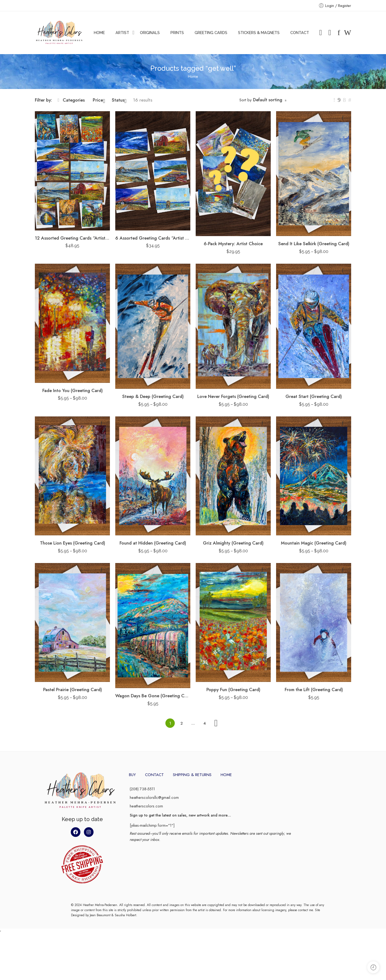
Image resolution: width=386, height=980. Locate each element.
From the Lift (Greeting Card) (314, 690)
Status (119, 100)
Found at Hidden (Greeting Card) (153, 543)
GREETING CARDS (211, 33)
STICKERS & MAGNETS (259, 33)
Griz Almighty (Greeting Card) (233, 543)
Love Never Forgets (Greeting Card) (233, 396)
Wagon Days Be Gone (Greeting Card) (153, 696)
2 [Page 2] (182, 723)
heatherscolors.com (146, 806)
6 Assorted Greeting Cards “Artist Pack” (153, 238)
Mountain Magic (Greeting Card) (314, 543)
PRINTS (177, 33)
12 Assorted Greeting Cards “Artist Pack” (72, 238)
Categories (71, 100)
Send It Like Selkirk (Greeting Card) (314, 244)
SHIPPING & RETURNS (192, 775)
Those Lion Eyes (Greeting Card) (73, 543)
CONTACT (300, 33)
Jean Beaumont (100, 963)
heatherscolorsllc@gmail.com (154, 797)
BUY (132, 775)
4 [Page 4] (205, 723)
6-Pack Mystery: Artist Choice (233, 244)
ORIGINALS (150, 33)
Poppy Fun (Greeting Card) (233, 690)
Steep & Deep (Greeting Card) (153, 396)
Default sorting (268, 100)
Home (193, 76)
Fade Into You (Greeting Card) (73, 390)
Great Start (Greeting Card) (314, 396)
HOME (99, 33)
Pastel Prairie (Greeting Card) (73, 690)
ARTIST (122, 33)
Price (99, 100)
